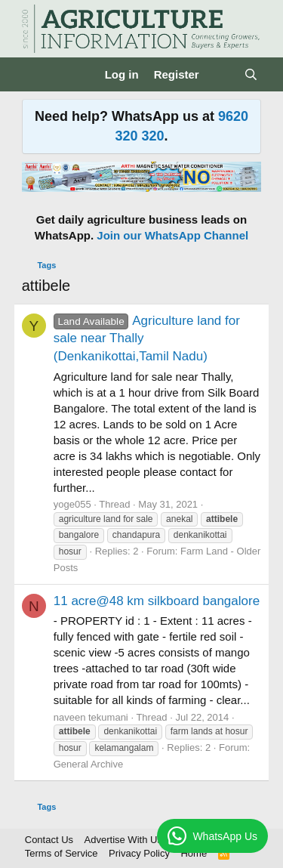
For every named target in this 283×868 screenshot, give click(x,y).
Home (194, 853)
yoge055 (72, 504)
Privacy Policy (139, 853)
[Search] (251, 74)
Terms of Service (62, 853)
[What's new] (221, 74)
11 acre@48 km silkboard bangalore (157, 601)
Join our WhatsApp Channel (172, 235)
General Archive (89, 764)
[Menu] (35, 75)
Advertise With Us (123, 840)
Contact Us (49, 840)
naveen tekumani (91, 717)
